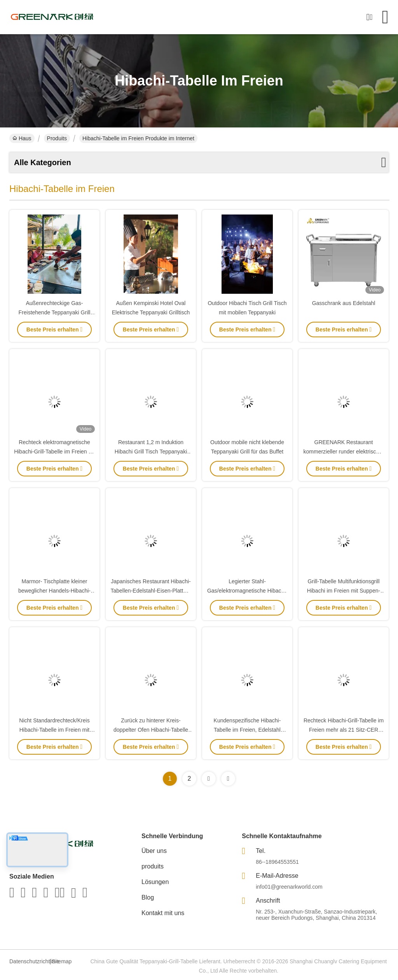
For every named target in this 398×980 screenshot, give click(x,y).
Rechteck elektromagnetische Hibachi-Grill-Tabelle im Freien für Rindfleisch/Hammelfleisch (54, 452)
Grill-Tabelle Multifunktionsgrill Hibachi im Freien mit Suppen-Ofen (344, 591)
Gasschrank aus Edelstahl (344, 303)
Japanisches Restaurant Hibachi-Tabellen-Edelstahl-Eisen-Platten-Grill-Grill (151, 591)
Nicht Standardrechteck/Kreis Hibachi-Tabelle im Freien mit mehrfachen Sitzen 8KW (54, 730)
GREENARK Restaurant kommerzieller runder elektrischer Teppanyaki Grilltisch (344, 452)
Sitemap (62, 961)
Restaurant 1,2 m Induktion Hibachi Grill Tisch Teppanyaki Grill (151, 452)
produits (153, 866)
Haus (22, 138)
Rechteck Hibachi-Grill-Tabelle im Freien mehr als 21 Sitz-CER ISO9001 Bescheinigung (344, 730)
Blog (148, 897)
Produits (57, 138)
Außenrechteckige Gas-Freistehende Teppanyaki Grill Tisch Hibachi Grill (55, 312)
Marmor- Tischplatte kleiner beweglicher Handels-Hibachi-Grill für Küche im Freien (54, 591)
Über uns (154, 851)
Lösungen (155, 882)
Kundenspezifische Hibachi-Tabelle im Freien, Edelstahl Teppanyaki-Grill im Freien (247, 730)
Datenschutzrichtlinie (28, 961)
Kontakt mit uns (163, 913)
